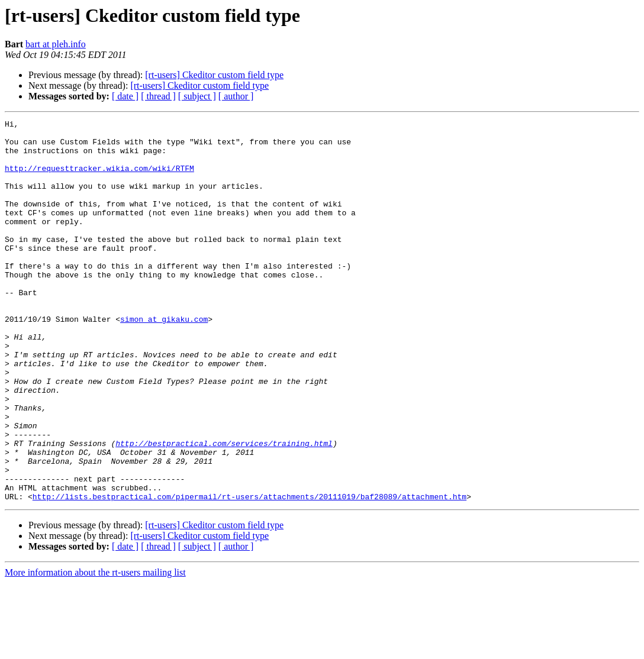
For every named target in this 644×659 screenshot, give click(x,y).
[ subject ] (197, 96)
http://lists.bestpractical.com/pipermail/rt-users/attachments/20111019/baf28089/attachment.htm (249, 573)
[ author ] (236, 96)
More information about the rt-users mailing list (95, 649)
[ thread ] (158, 96)
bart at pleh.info (56, 44)
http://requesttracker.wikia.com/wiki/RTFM (99, 179)
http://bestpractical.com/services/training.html (224, 509)
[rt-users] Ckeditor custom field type (214, 75)
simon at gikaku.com (164, 360)
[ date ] (125, 96)
